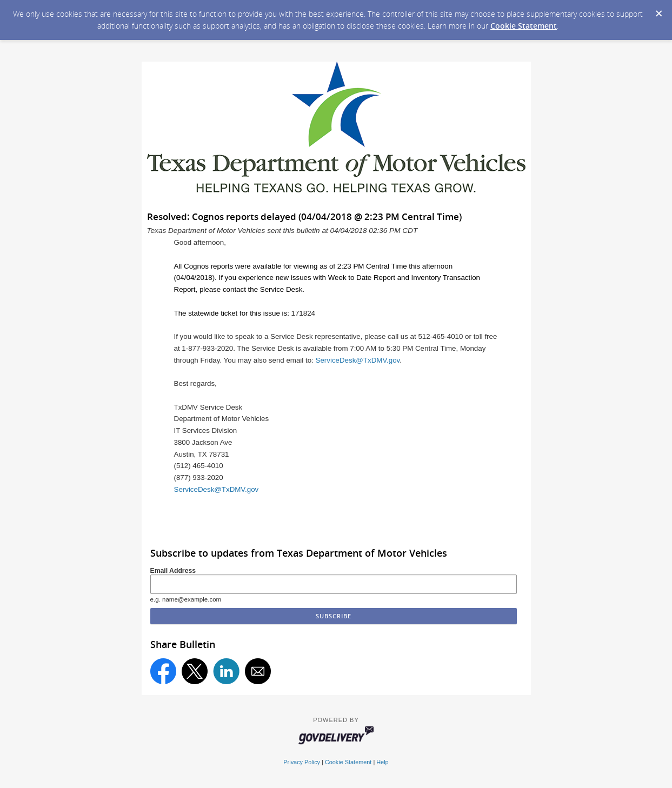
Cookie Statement (524, 26)
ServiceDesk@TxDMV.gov (358, 360)
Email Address (173, 571)
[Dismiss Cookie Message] (658, 10)
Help (382, 762)
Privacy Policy (302, 762)
